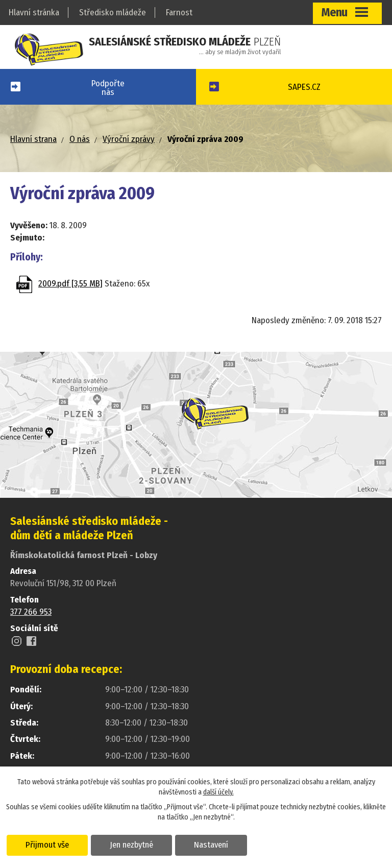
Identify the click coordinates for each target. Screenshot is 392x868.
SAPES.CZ (304, 87)
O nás (80, 139)
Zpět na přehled (70, 324)
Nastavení (211, 845)
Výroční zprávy (129, 139)
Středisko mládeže (113, 13)
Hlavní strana (33, 139)
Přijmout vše (47, 845)
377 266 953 (31, 612)
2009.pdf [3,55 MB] (70, 284)
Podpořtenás (108, 88)
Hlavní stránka (34, 13)
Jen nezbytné (131, 845)
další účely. (218, 792)
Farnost (179, 13)
